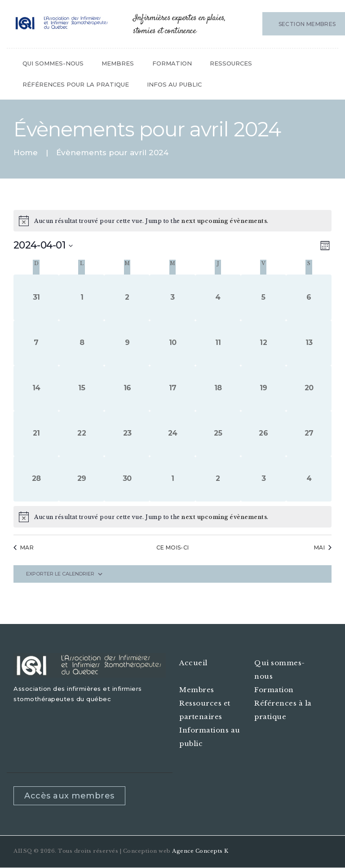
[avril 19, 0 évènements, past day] (263, 388)
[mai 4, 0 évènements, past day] (309, 479)
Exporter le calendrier (60, 574)
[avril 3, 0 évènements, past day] (172, 297)
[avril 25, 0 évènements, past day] (218, 434)
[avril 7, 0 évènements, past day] (36, 343)
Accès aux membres (69, 796)
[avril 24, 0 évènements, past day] (172, 434)
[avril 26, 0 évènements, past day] (263, 434)
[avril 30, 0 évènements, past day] (127, 479)
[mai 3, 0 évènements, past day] (263, 479)
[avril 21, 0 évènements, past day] (36, 434)
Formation (274, 690)
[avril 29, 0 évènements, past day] (82, 479)
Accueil (193, 663)
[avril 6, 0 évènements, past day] (309, 297)
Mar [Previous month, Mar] (24, 547)
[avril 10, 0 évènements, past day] (172, 343)
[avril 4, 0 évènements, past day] (218, 297)
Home (26, 153)
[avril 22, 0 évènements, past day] (82, 434)
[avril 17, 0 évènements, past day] (172, 388)
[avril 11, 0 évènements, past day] (218, 343)
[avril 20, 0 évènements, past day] (309, 388)
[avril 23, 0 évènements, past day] (127, 434)
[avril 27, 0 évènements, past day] (309, 434)
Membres (197, 690)
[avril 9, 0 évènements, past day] (127, 343)
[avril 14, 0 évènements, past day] (36, 388)
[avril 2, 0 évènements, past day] (127, 297)
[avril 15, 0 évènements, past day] (82, 388)
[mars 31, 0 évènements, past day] (36, 297)
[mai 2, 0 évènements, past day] (218, 479)
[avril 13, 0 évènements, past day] (309, 343)
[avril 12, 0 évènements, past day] (263, 343)
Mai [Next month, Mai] (323, 547)
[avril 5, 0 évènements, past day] (263, 297)
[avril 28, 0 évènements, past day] (36, 479)
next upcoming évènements (224, 221)
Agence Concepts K (200, 851)
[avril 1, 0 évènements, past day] (82, 297)
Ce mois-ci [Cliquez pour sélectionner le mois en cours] (173, 547)
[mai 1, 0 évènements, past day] (172, 479)
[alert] (172, 517)
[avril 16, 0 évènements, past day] (127, 388)
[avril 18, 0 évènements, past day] (218, 388)
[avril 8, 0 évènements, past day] (82, 343)
